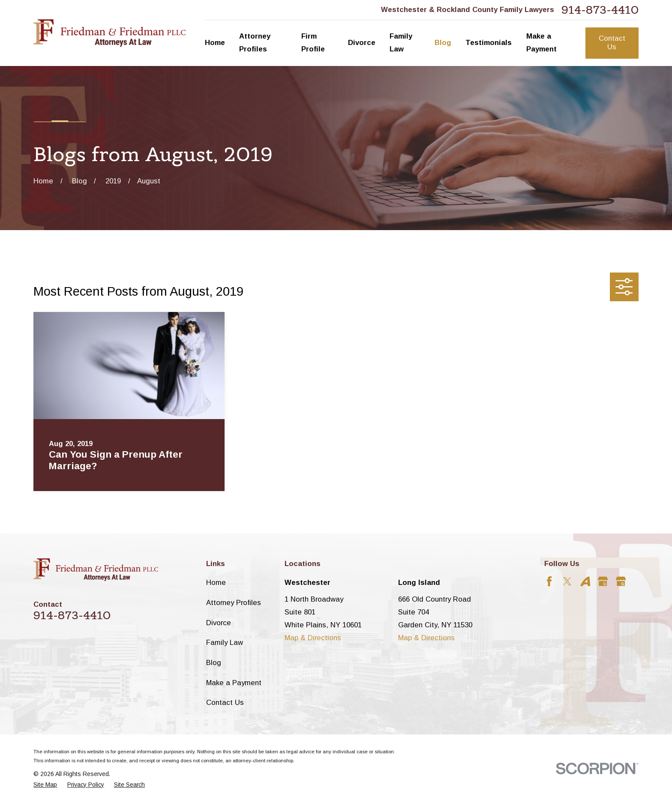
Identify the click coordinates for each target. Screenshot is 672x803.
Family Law (225, 643)
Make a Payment (234, 683)
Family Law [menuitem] (401, 43)
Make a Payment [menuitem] (541, 43)
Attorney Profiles (234, 603)
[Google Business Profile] (603, 581)
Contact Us (612, 43)
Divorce (219, 623)
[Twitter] (567, 581)
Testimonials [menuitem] (489, 43)
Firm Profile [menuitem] (313, 43)
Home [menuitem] (215, 43)
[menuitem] (45, 785)
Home (216, 583)
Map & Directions (313, 638)
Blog (214, 663)
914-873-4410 (600, 10)
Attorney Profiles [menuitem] (255, 43)
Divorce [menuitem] (362, 43)
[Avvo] (585, 581)
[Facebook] (549, 581)
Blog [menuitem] (443, 43)
